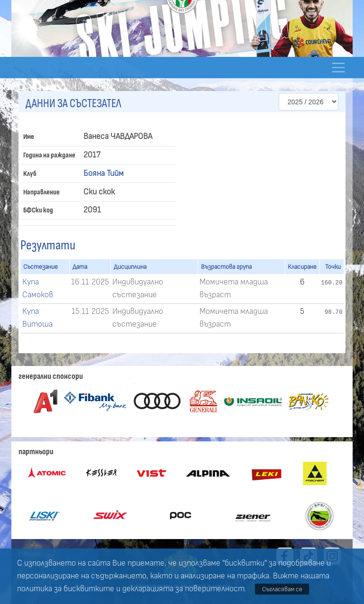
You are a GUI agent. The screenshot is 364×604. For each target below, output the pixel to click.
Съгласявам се (282, 589)
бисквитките (89, 589)
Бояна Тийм (104, 174)
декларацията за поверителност (183, 589)
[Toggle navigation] (338, 68)
